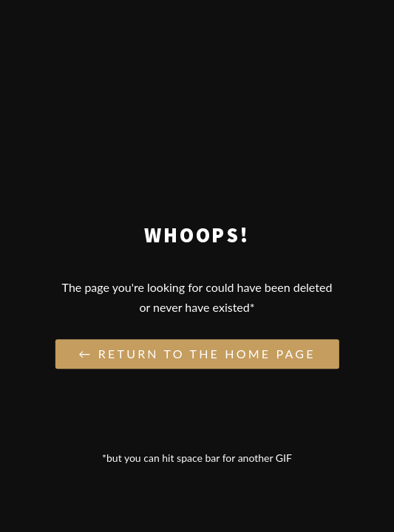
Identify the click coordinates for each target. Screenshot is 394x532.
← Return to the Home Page (197, 354)
